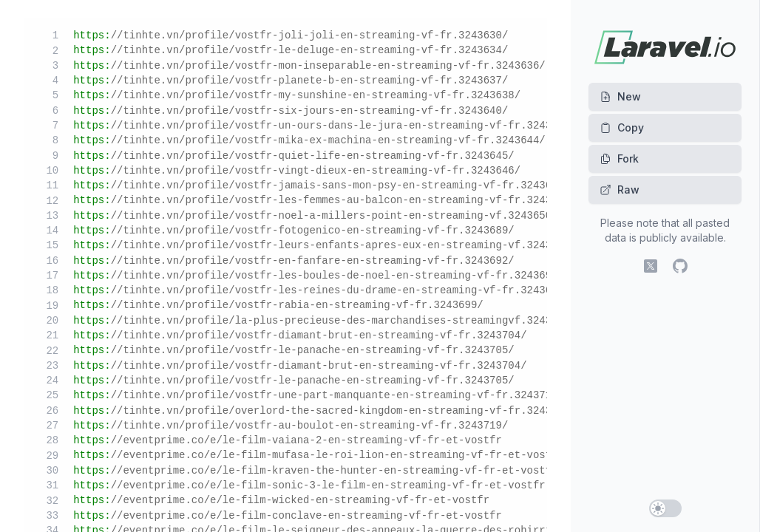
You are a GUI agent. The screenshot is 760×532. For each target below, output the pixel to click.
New (620, 96)
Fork (619, 158)
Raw (620, 190)
